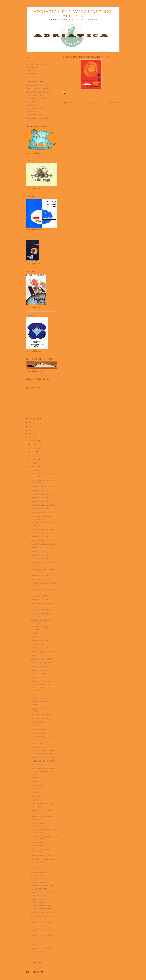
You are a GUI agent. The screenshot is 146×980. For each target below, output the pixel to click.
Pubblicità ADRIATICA (39, 879)
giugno (34, 459)
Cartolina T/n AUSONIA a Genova (43, 610)
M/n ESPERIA (36, 778)
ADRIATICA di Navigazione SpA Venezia (73, 14)
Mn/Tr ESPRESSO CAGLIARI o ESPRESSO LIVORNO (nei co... (43, 771)
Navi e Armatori (32, 111)
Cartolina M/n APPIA (39, 670)
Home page (91, 103)
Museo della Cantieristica (35, 108)
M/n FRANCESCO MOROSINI (43, 757)
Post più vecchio (114, 103)
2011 (31, 434)
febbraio (34, 962)
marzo (34, 470)
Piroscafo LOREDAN (39, 747)
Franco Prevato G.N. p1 (35, 95)
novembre (35, 444)
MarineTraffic (31, 102)
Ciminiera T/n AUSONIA (40, 548)
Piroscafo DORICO (38, 785)
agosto (34, 452)
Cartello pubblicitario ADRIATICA (44, 856)
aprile (33, 467)
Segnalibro (35, 633)
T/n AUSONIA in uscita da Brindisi (44, 544)
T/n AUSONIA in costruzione (42, 540)
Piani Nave (30, 70)
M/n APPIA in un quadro (40, 648)
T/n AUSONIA (36, 792)
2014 (31, 423)
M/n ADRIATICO (37, 722)
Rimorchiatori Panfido (34, 115)
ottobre (34, 448)
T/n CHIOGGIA (37, 789)
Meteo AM (30, 105)
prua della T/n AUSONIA (40, 596)
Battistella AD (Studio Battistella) (38, 92)
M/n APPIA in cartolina (39, 666)
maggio (34, 463)
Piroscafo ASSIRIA (38, 644)
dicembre (35, 441)
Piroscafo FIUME (37, 765)
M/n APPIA (35, 655)
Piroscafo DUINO (37, 781)
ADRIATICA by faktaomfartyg (37, 89)
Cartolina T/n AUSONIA (40, 490)
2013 (31, 426)
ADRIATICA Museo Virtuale (37, 85)
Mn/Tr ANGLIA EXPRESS (41, 715)
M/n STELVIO (36, 743)
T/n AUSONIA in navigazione (42, 494)
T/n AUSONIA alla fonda (40, 579)
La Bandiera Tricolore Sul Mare (38, 98)
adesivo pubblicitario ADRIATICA (43, 912)
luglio (34, 455)
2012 (31, 430)
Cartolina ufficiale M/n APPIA (42, 659)
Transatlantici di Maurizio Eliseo (38, 118)
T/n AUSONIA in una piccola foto (43, 505)
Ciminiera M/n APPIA (39, 674)
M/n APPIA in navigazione (40, 663)
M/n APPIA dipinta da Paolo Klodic (44, 652)
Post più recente (68, 103)
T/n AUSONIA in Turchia (40, 512)
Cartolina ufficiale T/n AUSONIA (43, 486)
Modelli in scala (32, 73)
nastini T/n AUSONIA (39, 889)
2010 (31, 437)
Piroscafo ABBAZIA (38, 729)
